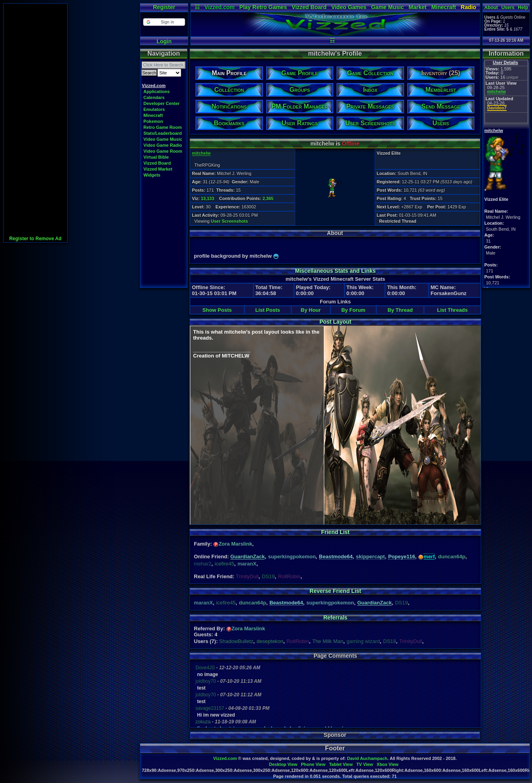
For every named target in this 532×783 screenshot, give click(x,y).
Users (508, 8)
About (491, 8)
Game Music (387, 7)
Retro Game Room (163, 127)
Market (417, 7)
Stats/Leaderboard (163, 133)
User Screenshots (230, 221)
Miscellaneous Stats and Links (335, 271)
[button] (164, 22)
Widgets (152, 175)
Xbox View (388, 764)
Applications (157, 91)
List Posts (268, 310)
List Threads (452, 310)
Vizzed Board (309, 7)
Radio (469, 7)
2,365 (268, 198)
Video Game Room (163, 151)
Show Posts (217, 310)
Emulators (154, 109)
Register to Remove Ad (35, 239)
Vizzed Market (158, 169)
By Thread (400, 310)
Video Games (349, 7)
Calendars (154, 97)
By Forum (353, 310)
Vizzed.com (219, 7)
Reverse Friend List (335, 591)
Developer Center (162, 103)
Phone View (313, 764)
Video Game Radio (163, 145)
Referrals (336, 618)
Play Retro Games (263, 7)
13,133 (207, 198)
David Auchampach (367, 758)
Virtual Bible (156, 157)
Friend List (335, 532)
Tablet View (341, 764)
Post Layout (335, 322)
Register (164, 7)
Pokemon (153, 121)
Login (164, 41)
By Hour (311, 310)
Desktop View (283, 764)
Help (523, 8)
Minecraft (443, 7)
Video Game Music (163, 139)
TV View (365, 764)
